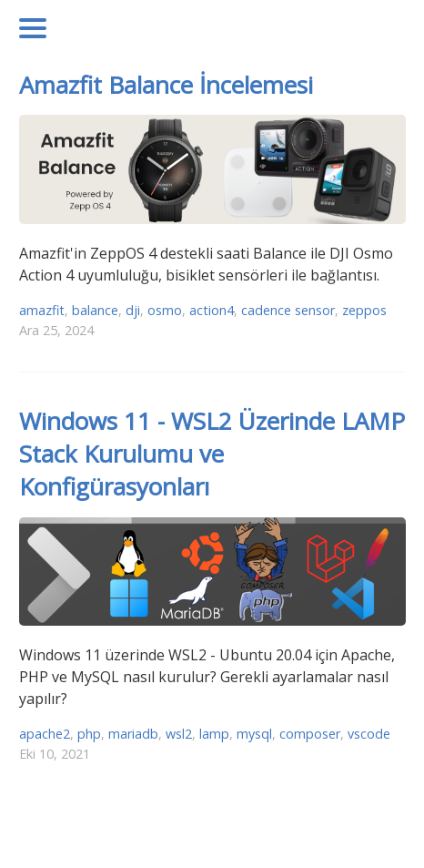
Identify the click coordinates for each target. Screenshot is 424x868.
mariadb (133, 734)
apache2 (45, 734)
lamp (214, 734)
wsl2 (179, 734)
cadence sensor (288, 310)
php (89, 734)
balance (95, 310)
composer (310, 734)
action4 (212, 310)
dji (133, 310)
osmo (165, 310)
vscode (369, 734)
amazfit (42, 310)
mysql (254, 734)
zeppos (364, 310)
